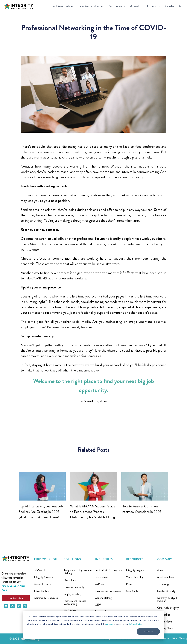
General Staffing (103, 598)
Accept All (148, 631)
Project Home (165, 622)
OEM (98, 605)
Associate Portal (43, 584)
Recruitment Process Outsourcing (75, 602)
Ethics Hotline (41, 591)
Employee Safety (73, 594)
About (160, 570)
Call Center (101, 584)
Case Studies (133, 591)
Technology (163, 584)
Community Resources (46, 598)
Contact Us (173, 6)
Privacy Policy (135, 624)
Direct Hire (70, 580)
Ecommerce (101, 577)
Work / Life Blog (135, 577)
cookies (110, 624)
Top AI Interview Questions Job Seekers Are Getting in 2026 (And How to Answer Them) (41, 512)
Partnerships (164, 615)
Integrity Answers (43, 577)
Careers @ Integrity (168, 608)
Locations (154, 6)
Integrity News (165, 629)
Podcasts (131, 584)
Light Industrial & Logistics (109, 570)
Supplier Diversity (166, 591)
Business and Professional (108, 591)
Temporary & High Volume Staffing (78, 572)
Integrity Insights (135, 570)
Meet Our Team (166, 577)
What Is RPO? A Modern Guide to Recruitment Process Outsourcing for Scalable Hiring (93, 512)
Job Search (40, 570)
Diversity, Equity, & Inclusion (167, 599)
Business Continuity (74, 587)
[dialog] (94, 625)
